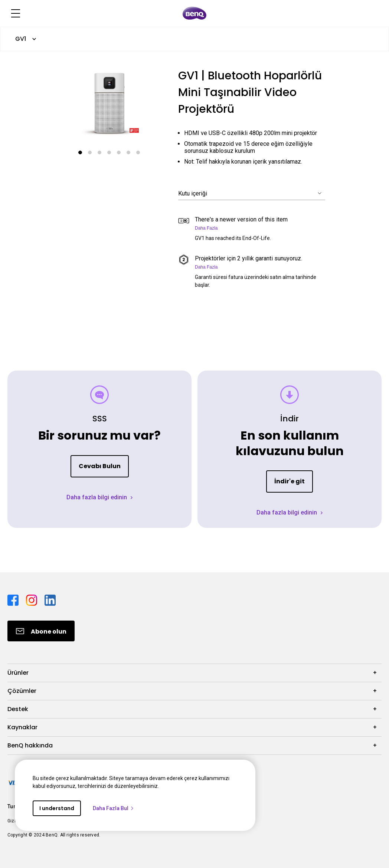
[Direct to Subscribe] (41, 631)
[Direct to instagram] (32, 600)
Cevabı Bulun (100, 466)
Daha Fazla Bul (114, 808)
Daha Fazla (206, 228)
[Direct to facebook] (14, 600)
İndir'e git (290, 481)
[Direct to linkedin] (50, 600)
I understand (57, 808)
